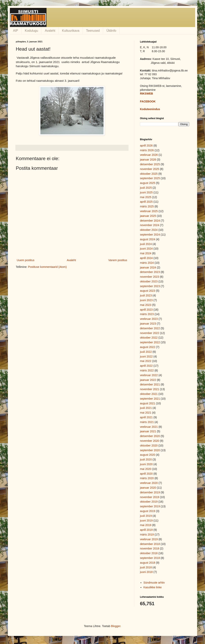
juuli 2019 (146, 516)
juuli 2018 (146, 567)
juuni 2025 (146, 192)
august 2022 (148, 347)
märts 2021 (147, 422)
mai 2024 (146, 253)
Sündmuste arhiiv (154, 583)
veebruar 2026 (149, 155)
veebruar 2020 (149, 483)
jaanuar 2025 (148, 216)
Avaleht (50, 31)
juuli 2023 (146, 295)
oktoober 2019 (149, 502)
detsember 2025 (150, 164)
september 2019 (150, 506)
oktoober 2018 (149, 553)
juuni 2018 (146, 572)
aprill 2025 (146, 202)
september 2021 (150, 399)
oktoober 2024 (149, 230)
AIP (16, 31)
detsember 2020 (150, 436)
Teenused (93, 31)
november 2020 (150, 441)
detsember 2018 (150, 544)
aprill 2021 (146, 417)
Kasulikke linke (153, 587)
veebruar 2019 (149, 539)
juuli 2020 (146, 459)
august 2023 (148, 291)
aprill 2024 (146, 258)
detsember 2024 (150, 221)
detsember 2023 (150, 272)
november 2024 (150, 225)
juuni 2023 (146, 300)
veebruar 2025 (149, 211)
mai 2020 (146, 469)
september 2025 (150, 178)
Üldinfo (111, 31)
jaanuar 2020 (148, 488)
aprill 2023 (146, 310)
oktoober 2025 (149, 174)
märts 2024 (147, 263)
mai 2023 (146, 305)
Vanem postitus (118, 260)
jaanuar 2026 (148, 160)
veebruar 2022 (149, 375)
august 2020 (148, 455)
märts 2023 (147, 314)
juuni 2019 (146, 521)
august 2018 (148, 563)
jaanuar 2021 (148, 431)
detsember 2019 (150, 492)
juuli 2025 (146, 188)
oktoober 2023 (149, 281)
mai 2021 (146, 413)
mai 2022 (146, 361)
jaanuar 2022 (148, 380)
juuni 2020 (146, 464)
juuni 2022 (146, 356)
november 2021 (150, 389)
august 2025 (148, 183)
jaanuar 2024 (148, 267)
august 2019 (148, 511)
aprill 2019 (146, 530)
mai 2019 (146, 525)
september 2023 (150, 286)
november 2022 (150, 333)
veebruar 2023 (149, 319)
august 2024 (148, 239)
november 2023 (150, 277)
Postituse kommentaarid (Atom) (47, 267)
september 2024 (150, 235)
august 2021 (148, 403)
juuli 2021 (146, 408)
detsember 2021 (150, 384)
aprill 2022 (146, 366)
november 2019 (150, 497)
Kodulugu (32, 31)
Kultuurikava (71, 31)
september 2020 (150, 450)
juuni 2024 (146, 249)
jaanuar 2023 (148, 324)
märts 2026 (147, 150)
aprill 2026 (146, 146)
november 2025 (150, 169)
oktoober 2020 (149, 445)
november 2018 (150, 548)
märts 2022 (147, 370)
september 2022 (150, 342)
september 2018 (150, 558)
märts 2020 (147, 478)
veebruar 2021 (149, 427)
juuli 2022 (146, 352)
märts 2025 (147, 206)
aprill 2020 (146, 474)
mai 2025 (146, 197)
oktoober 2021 (149, 394)
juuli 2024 (146, 244)
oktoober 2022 (149, 338)
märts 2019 (147, 535)
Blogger (116, 626)
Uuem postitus (26, 260)
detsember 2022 (150, 328)
